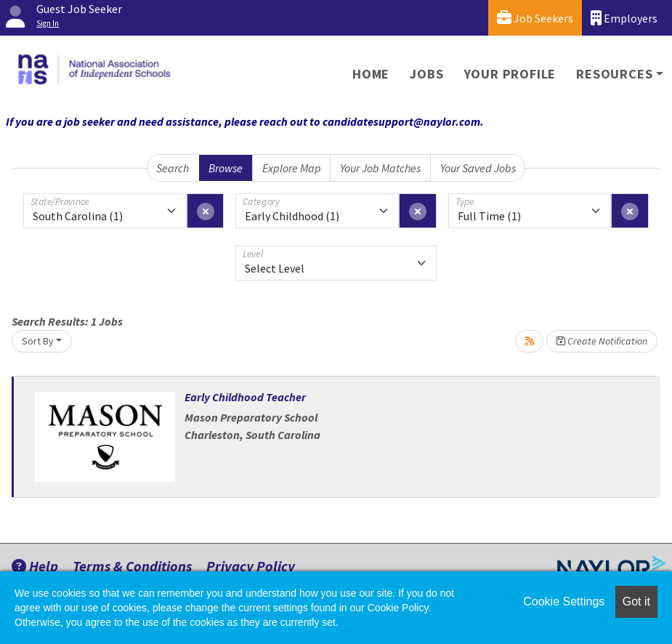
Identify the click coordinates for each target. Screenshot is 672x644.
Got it (636, 601)
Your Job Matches (380, 168)
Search (173, 168)
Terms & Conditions (132, 566)
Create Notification (602, 341)
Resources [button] (614, 74)
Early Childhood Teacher (245, 397)
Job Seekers (535, 18)
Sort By (38, 341)
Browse (226, 168)
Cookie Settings (564, 601)
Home (371, 74)
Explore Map (292, 168)
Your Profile (510, 74)
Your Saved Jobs (478, 168)
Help (35, 566)
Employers (624, 18)
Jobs (426, 74)
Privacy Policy (251, 566)
